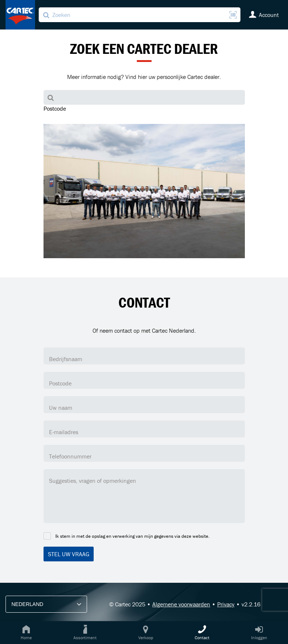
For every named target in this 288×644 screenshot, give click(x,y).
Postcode (55, 108)
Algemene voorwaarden (181, 604)
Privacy (226, 604)
